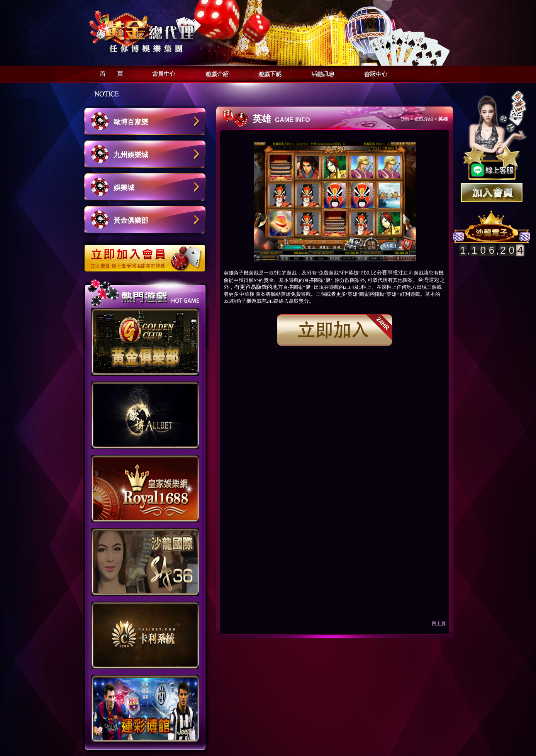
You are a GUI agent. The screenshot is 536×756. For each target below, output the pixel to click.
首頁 (109, 73)
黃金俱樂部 (131, 220)
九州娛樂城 (131, 155)
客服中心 (374, 73)
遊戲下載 (268, 73)
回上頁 (439, 624)
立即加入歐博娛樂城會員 (147, 254)
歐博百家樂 (131, 122)
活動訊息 (321, 73)
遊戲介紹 (215, 73)
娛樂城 (124, 188)
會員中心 (162, 73)
